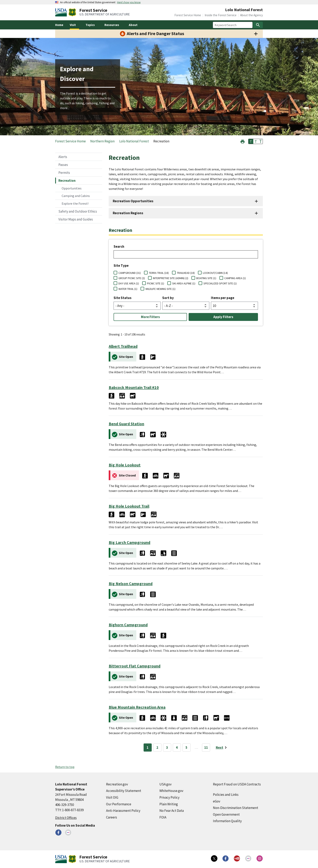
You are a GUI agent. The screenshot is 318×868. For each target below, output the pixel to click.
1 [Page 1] (148, 748)
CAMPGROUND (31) (130, 273)
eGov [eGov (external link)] (217, 801)
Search (119, 246)
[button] (243, 141)
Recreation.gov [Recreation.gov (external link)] (117, 784)
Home (59, 25)
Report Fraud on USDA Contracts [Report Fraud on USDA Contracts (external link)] (237, 784)
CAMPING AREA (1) (235, 278)
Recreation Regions (128, 213)
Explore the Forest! (75, 203)
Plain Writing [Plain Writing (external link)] (169, 804)
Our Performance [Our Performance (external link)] (119, 804)
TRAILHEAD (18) (186, 273)
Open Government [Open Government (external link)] (226, 814)
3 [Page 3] (167, 748)
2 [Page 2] (157, 748)
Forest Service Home (188, 15)
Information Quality (227, 821)
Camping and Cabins (76, 196)
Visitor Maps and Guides (76, 219)
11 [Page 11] (206, 748)
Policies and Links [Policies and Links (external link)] (226, 795)
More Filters (150, 317)
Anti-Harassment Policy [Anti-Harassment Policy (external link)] (123, 811)
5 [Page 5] (186, 748)
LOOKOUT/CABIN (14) (215, 273)
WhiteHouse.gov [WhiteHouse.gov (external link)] (171, 791)
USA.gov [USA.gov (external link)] (165, 784)
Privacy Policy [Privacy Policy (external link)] (169, 797)
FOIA (163, 817)
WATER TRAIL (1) (128, 289)
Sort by (168, 298)
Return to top (65, 767)
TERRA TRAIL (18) (159, 273)
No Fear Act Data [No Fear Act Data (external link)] (172, 811)
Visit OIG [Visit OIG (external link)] (112, 797)
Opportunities (72, 188)
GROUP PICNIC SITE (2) (132, 278)
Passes (63, 165)
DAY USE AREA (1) (129, 283)
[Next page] (222, 748)
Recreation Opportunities (133, 201)
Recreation (67, 181)
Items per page (223, 298)
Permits (64, 173)
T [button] (251, 141)
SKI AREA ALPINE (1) (184, 283)
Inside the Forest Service (221, 15)
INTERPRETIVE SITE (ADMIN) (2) (171, 278)
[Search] (258, 25)
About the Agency (251, 15)
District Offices (66, 818)
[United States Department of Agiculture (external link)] (62, 12)
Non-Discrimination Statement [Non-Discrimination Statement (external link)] (236, 808)
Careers (112, 817)
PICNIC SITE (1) (156, 283)
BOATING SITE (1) (206, 278)
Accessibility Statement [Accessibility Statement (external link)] (124, 791)
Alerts (63, 157)
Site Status (122, 298)
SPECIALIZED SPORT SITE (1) (220, 283)
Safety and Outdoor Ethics (78, 211)
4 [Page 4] (177, 748)
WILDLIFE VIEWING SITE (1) (160, 289)
